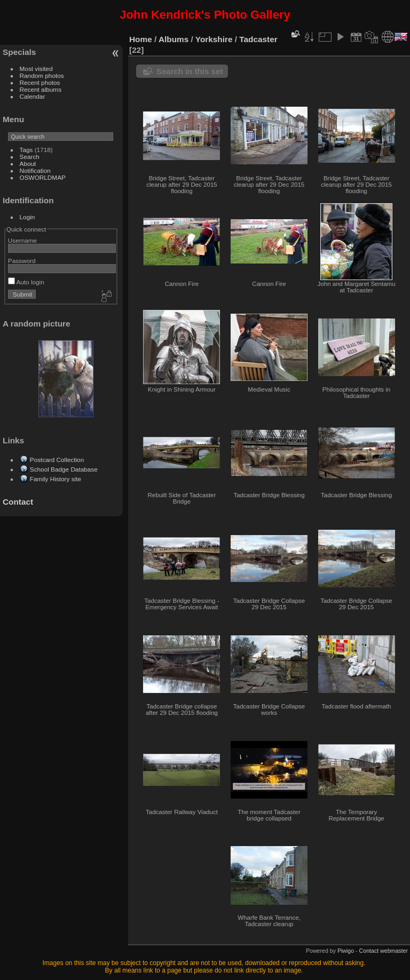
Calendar (33, 96)
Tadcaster (258, 39)
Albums (174, 39)
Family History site (56, 479)
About (28, 164)
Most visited (36, 69)
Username (22, 240)
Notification (35, 170)
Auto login (26, 282)
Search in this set (190, 71)
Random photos (42, 75)
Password (22, 261)
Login (27, 217)
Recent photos (40, 82)
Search (30, 157)
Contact (18, 502)
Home (141, 39)
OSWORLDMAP (43, 177)
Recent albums (41, 89)
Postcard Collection (57, 460)
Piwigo (346, 951)
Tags (26, 150)
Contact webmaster (384, 951)
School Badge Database (64, 469)
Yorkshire (214, 39)
